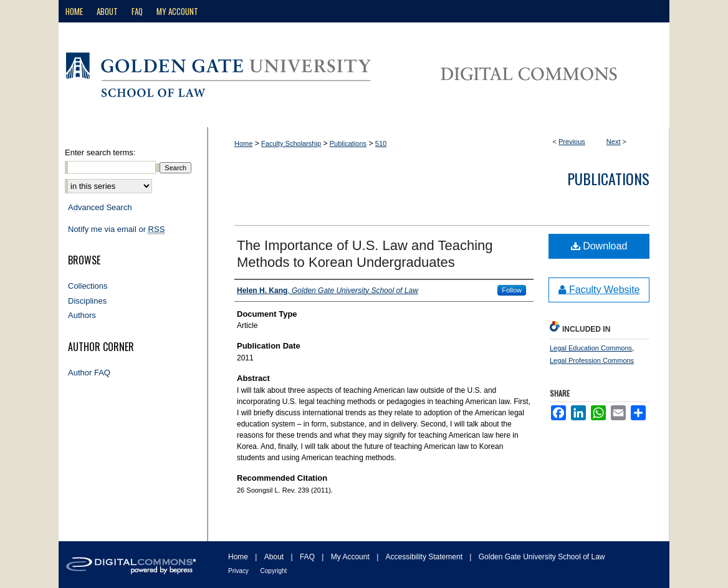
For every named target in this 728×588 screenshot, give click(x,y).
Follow (512, 290)
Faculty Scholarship (291, 143)
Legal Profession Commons (592, 360)
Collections (88, 286)
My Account (351, 557)
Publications (348, 143)
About (275, 557)
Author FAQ (89, 373)
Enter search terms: (100, 152)
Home (243, 143)
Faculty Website (599, 290)
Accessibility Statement (425, 557)
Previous (572, 142)
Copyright (274, 571)
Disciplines (87, 301)
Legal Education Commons (591, 348)
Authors (82, 315)
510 (381, 143)
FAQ (308, 557)
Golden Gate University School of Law (542, 557)
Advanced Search (100, 207)
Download (599, 246)
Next (614, 142)
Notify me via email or (116, 229)
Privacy (239, 571)
